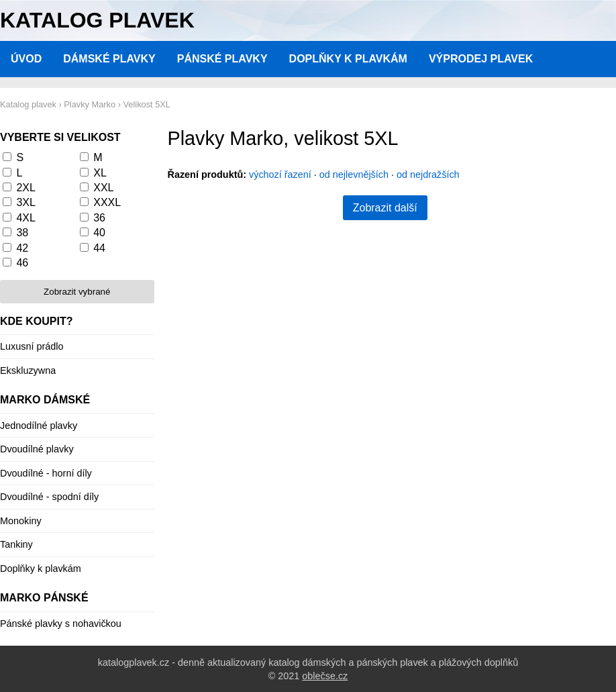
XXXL (107, 202)
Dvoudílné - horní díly (46, 473)
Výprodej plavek (481, 59)
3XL (25, 202)
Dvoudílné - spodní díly (49, 497)
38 (22, 233)
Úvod (26, 59)
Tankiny (16, 544)
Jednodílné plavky (39, 426)
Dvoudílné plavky (37, 449)
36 (99, 218)
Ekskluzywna (28, 370)
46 (22, 263)
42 (22, 248)
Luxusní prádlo (32, 346)
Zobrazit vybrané (77, 292)
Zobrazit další (385, 208)
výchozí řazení (280, 175)
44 (99, 248)
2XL (25, 188)
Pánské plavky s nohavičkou (61, 624)
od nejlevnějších (354, 175)
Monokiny (21, 521)
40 (99, 233)
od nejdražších (428, 175)
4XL (25, 218)
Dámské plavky (109, 59)
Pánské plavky (222, 59)
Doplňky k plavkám (348, 59)
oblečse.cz (325, 676)
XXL (103, 188)
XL (100, 173)
